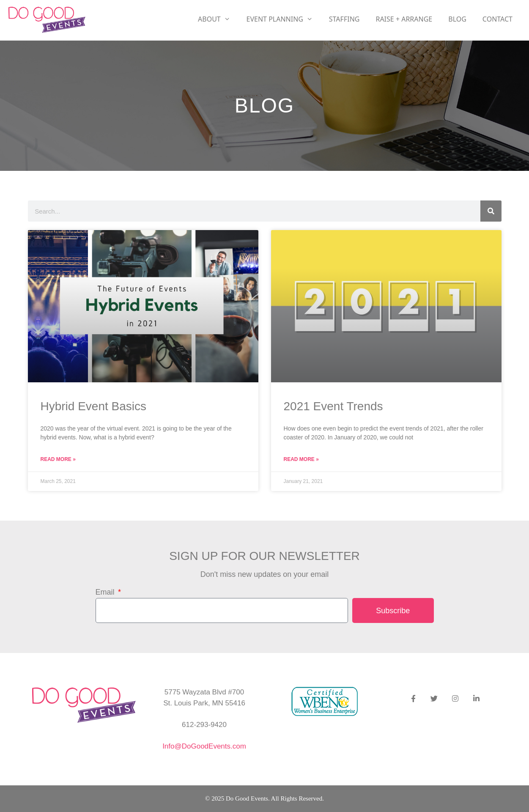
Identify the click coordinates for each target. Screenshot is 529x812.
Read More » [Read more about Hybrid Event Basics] (58, 459)
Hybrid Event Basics (94, 406)
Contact (497, 19)
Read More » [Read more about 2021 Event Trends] (301, 459)
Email (106, 592)
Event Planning (284, 19)
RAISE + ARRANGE (404, 19)
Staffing (344, 19)
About (218, 19)
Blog (457, 19)
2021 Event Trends (333, 406)
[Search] (491, 211)
